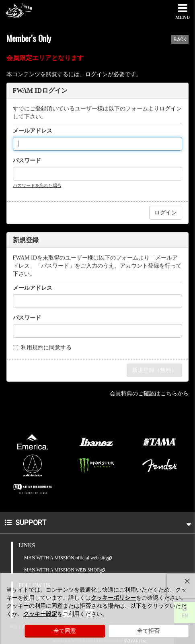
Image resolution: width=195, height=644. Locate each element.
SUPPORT (98, 522)
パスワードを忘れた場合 (37, 185)
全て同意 (65, 631)
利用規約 (32, 348)
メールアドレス (33, 131)
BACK (180, 39)
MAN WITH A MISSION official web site (65, 558)
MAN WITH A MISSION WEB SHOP (62, 570)
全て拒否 (148, 631)
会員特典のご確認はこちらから (149, 394)
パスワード (27, 161)
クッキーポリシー (113, 598)
